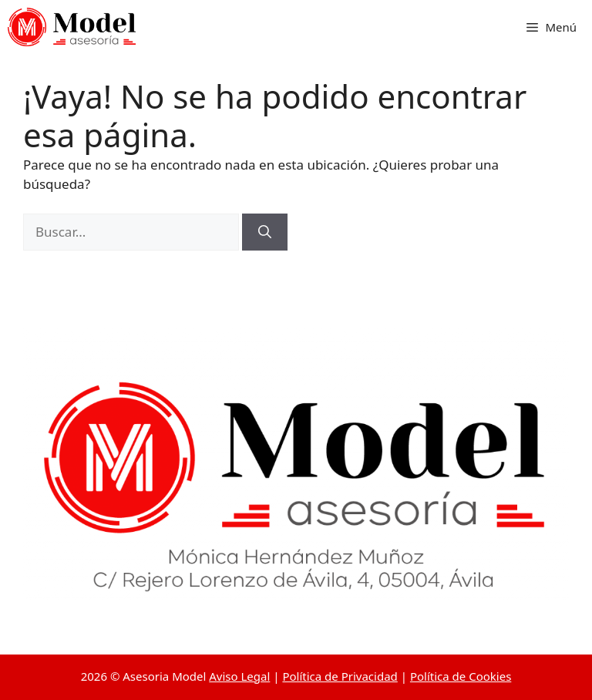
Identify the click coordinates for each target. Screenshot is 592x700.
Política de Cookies (461, 676)
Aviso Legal (239, 676)
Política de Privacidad (340, 676)
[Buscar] (265, 232)
